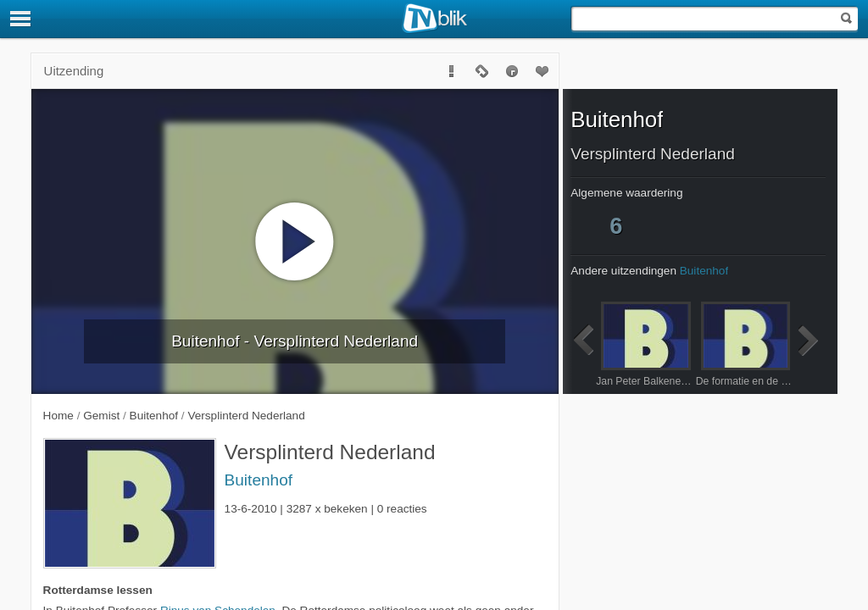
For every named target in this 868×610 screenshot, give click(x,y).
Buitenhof (259, 480)
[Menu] (21, 19)
